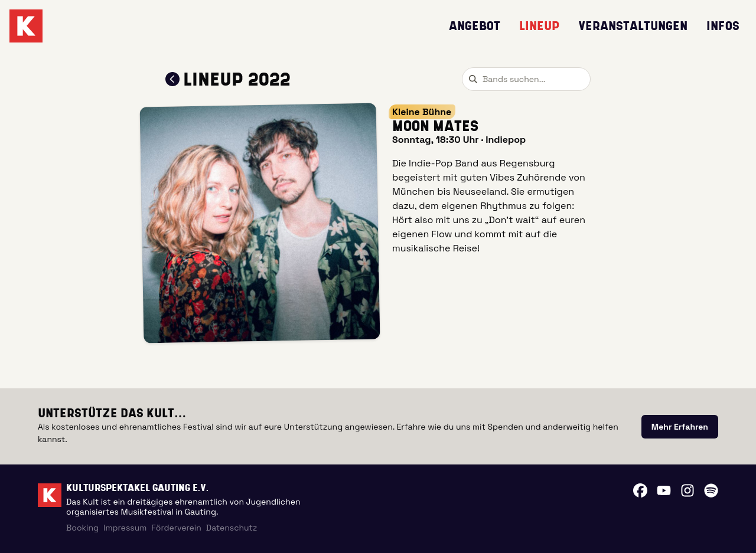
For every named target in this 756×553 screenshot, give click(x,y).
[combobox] (526, 79)
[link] (680, 427)
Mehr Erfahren (680, 427)
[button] (260, 223)
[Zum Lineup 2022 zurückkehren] (172, 79)
